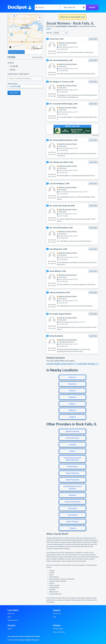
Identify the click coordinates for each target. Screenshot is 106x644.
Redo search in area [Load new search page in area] (16, 52)
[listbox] (25, 86)
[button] (60, 33)
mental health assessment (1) (61, 364)
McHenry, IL (72, 410)
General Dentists (72, 467)
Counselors (72, 445)
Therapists (72, 528)
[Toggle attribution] (10, 47)
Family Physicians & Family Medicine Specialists (72, 459)
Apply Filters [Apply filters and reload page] (14, 93)
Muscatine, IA (72, 384)
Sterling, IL (72, 404)
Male (11, 70)
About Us (11, 613)
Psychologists (72, 508)
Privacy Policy (58, 629)
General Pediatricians (72, 473)
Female (13, 66)
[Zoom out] (40, 21)
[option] (27, 86)
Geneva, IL (72, 391)
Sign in (10, 629)
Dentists (72, 451)
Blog (9, 617)
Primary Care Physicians (72, 502)
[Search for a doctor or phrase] (47, 7)
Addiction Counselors (72, 431)
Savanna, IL (72, 377)
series (83, 17)
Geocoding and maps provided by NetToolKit (24, 636)
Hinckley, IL (72, 417)
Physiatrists (72, 495)
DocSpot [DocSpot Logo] (19, 7)
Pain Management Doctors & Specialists (72, 487)
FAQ (55, 617)
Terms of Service (59, 632)
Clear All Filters (38, 57)
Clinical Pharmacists (72, 438)
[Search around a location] (73, 7)
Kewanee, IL (72, 397)
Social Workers (72, 515)
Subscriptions (13, 620)
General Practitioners (72, 480)
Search (92, 7)
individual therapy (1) (88, 364)
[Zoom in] (40, 17)
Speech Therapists (72, 522)
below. (49, 29)
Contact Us (57, 613)
